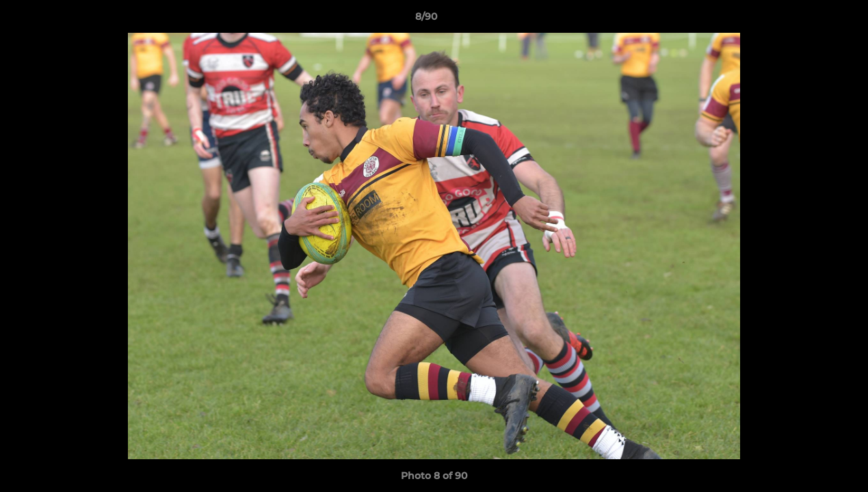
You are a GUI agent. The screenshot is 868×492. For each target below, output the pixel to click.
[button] (811, 20)
